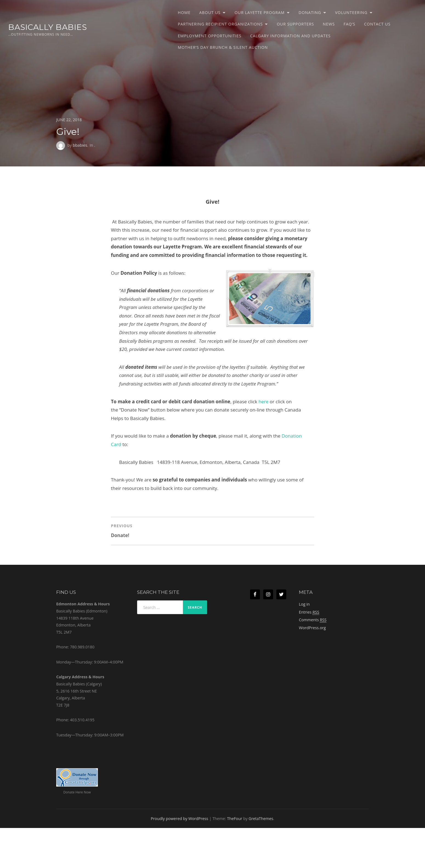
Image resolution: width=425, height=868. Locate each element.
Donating (310, 12)
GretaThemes (261, 819)
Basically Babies (48, 27)
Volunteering (351, 12)
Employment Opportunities (209, 36)
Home (184, 12)
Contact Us (377, 24)
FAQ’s (349, 24)
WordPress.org (312, 628)
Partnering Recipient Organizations (220, 24)
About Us (210, 12)
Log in (304, 604)
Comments (313, 620)
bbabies (80, 145)
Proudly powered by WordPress (180, 819)
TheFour (235, 819)
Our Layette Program (259, 12)
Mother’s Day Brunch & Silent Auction (223, 47)
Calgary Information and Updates (290, 36)
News (329, 24)
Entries (309, 612)
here (263, 402)
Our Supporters (295, 24)
